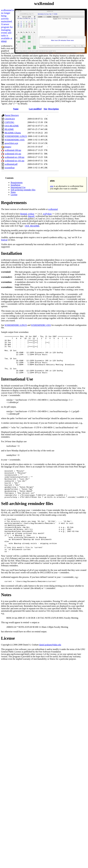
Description (53, 109)
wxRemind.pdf (11, 164)
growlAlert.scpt (11, 143)
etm (52, 186)
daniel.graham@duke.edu (50, 665)
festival (4, 240)
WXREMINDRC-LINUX (16, 136)
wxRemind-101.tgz (13, 154)
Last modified (35, 109)
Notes (13, 192)
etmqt (4, 41)
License (14, 195)
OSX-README (12, 126)
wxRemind (53, 209)
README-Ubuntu (13, 133)
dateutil (31, 216)
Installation (16, 185)
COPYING (9, 122)
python (31, 214)
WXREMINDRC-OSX (15, 140)
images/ (8, 147)
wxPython (47, 214)
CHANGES (10, 119)
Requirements (17, 183)
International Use (18, 187)
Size (45, 109)
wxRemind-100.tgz (13, 150)
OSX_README (32, 226)
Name (16, 109)
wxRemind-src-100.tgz (15, 157)
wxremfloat (10, 168)
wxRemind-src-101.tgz (15, 161)
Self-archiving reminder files (23, 190)
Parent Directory (12, 115)
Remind (24, 214)
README (9, 129)
